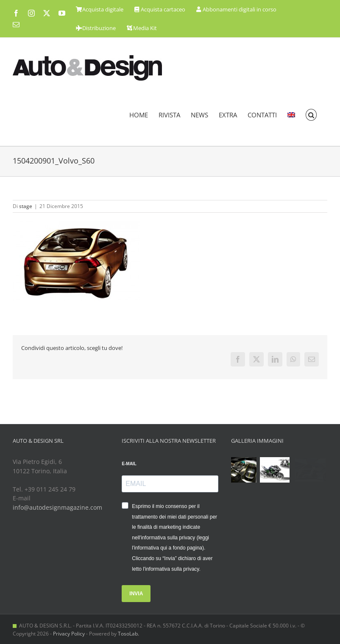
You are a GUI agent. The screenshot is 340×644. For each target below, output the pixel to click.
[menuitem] (291, 115)
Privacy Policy (69, 634)
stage (26, 206)
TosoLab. (128, 634)
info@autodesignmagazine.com (57, 507)
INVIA (136, 594)
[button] (311, 115)
